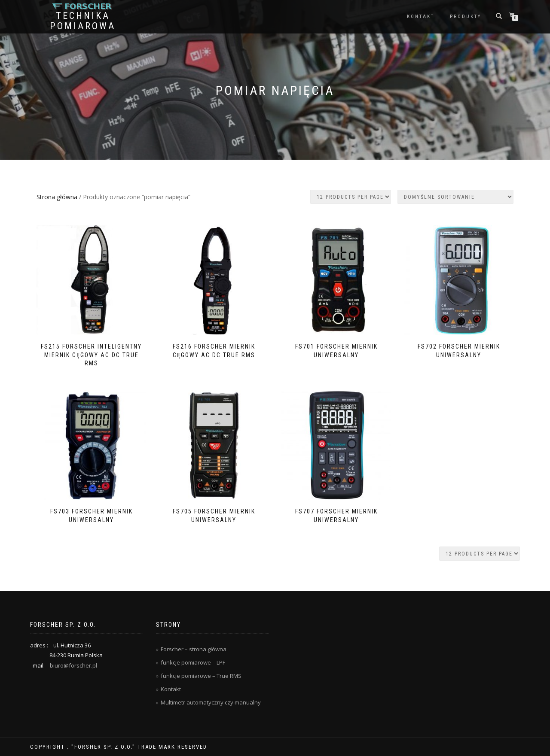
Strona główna (57, 197)
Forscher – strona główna (194, 649)
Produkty (466, 17)
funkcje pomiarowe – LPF (193, 662)
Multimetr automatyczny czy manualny (211, 702)
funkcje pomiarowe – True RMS (201, 676)
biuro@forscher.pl (73, 665)
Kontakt (421, 17)
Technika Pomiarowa (83, 21)
